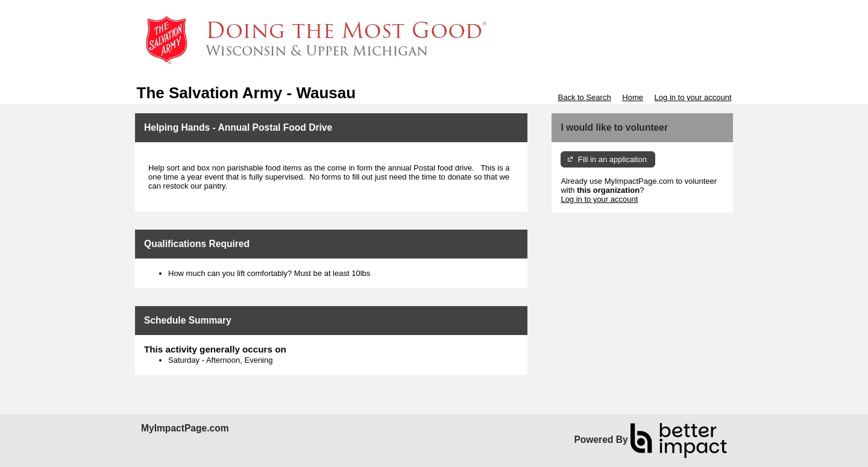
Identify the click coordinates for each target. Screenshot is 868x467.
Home (633, 97)
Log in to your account (693, 97)
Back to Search (584, 97)
